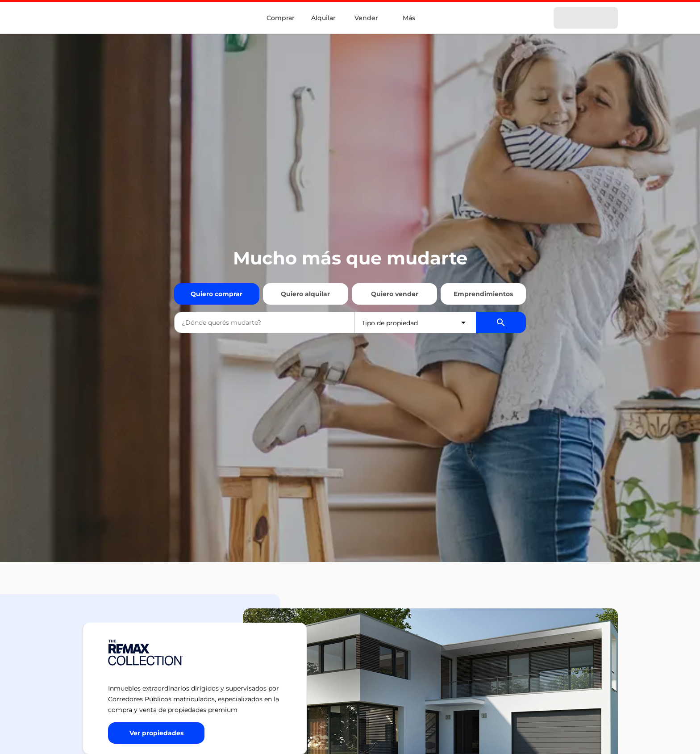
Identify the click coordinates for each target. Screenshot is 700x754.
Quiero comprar (217, 294)
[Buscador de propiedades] (501, 323)
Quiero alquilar (305, 294)
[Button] (156, 733)
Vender (366, 18)
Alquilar (323, 18)
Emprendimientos (483, 294)
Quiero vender (395, 294)
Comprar (281, 18)
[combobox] (264, 323)
